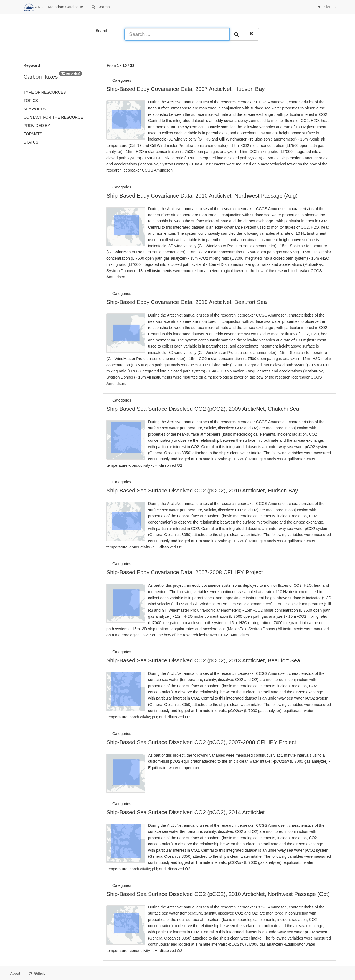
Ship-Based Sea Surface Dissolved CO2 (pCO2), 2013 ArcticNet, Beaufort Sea (203, 660)
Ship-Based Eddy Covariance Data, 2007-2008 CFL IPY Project (185, 572)
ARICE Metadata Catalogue (53, 7)
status (31, 142)
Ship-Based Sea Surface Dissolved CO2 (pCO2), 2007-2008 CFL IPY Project (201, 742)
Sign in (327, 7)
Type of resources (45, 92)
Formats (33, 134)
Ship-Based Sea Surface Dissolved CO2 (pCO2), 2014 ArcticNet (186, 812)
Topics (31, 101)
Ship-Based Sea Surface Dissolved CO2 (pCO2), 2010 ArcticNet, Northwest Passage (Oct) (218, 894)
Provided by (37, 126)
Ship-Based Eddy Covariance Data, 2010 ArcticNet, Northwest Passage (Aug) (202, 196)
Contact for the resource (53, 117)
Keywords (35, 109)
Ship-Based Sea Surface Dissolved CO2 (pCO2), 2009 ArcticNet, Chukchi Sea (203, 409)
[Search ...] (177, 34)
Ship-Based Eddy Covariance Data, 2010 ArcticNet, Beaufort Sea (187, 302)
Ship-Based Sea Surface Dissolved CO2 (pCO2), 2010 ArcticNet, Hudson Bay (202, 491)
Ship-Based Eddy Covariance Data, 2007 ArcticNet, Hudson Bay (186, 89)
